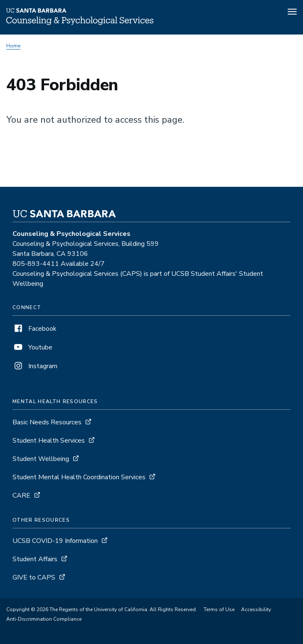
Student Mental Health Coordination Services (79, 477)
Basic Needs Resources (47, 422)
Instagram (35, 366)
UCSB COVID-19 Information (55, 541)
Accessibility (256, 609)
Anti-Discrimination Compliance (44, 619)
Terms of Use (219, 609)
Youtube (32, 347)
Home (13, 46)
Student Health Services (49, 441)
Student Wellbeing (41, 459)
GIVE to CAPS (34, 577)
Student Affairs (35, 559)
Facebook (34, 329)
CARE (21, 495)
